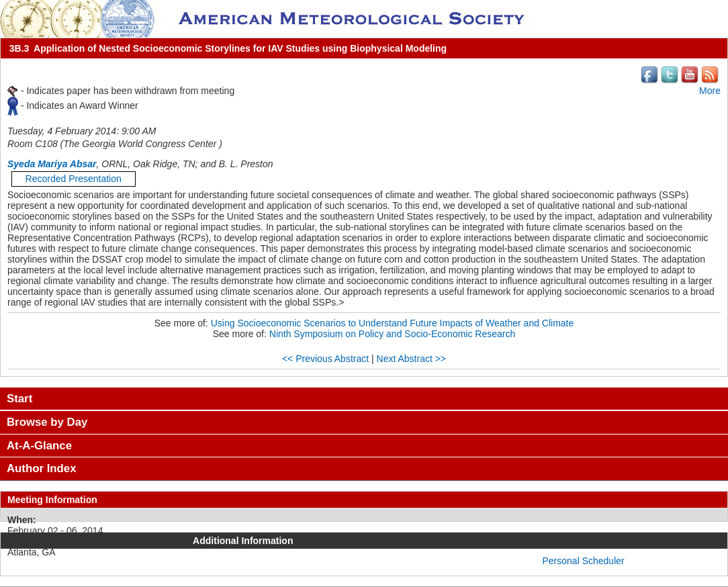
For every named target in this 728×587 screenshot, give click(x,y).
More (710, 91)
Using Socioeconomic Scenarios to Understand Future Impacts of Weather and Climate (393, 323)
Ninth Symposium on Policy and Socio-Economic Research (393, 334)
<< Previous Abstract (325, 359)
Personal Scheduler (584, 561)
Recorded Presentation (74, 179)
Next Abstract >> (412, 359)
